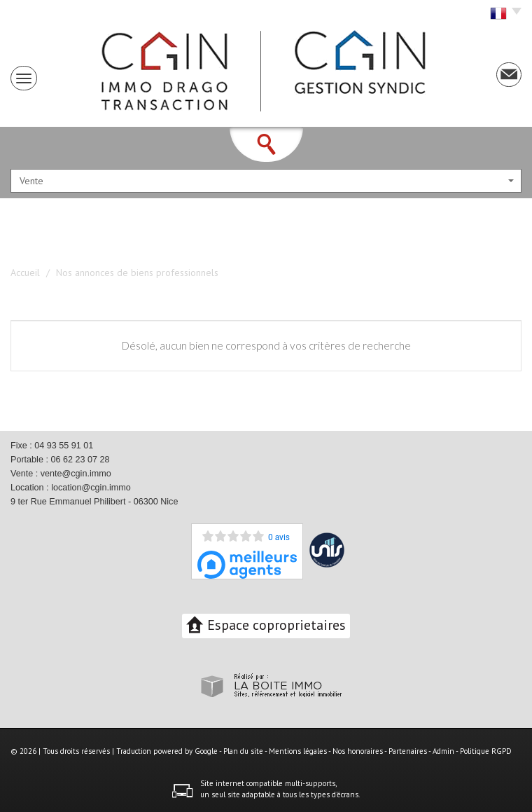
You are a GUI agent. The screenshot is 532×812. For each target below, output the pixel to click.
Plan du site (243, 751)
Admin (443, 751)
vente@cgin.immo (76, 474)
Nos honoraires (358, 751)
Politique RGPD (486, 751)
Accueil (25, 273)
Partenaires (408, 751)
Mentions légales (298, 751)
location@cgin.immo (91, 488)
